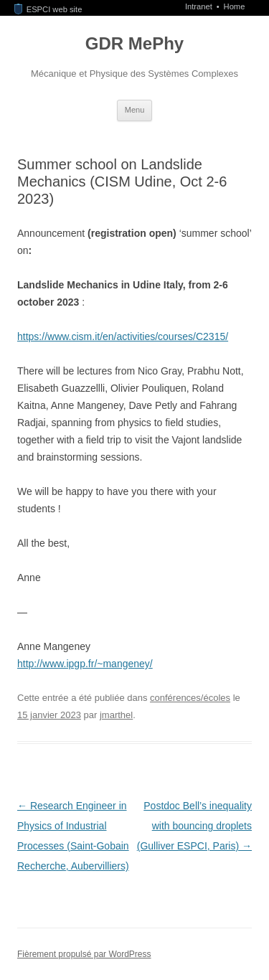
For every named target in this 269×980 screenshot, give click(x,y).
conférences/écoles (190, 698)
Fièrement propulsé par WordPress (84, 954)
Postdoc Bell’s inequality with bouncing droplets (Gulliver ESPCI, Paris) (194, 826)
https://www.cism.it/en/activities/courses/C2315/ (123, 336)
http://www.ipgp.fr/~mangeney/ (85, 664)
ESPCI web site (48, 9)
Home (235, 6)
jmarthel (116, 715)
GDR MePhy (134, 43)
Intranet (200, 6)
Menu (135, 110)
